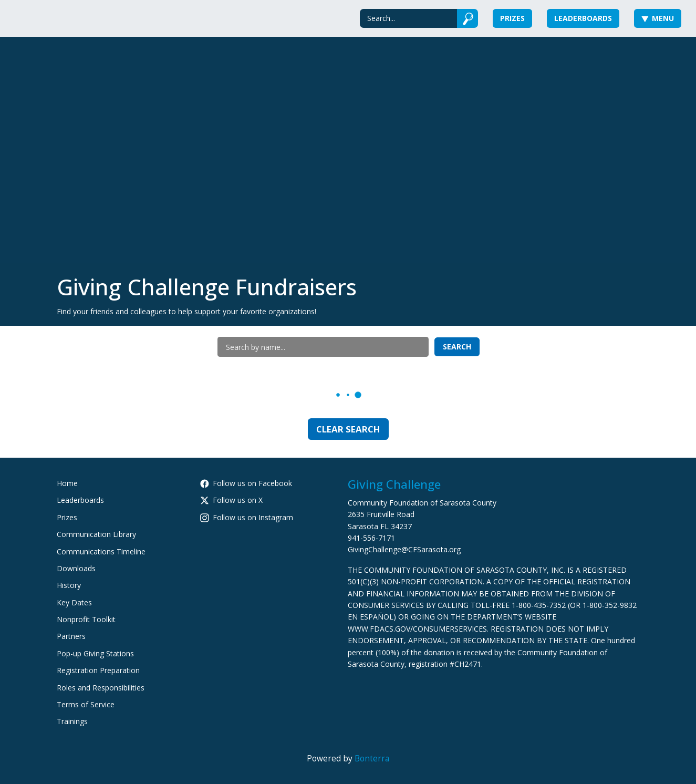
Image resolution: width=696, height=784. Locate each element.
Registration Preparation (98, 670)
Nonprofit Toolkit (86, 619)
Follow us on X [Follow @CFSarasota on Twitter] (231, 500)
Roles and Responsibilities (101, 688)
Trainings (72, 721)
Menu (658, 18)
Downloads (76, 568)
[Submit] (468, 18)
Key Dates (74, 602)
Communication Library (96, 534)
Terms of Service (86, 704)
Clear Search (348, 429)
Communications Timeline (101, 551)
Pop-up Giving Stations (95, 653)
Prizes (512, 18)
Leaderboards (583, 18)
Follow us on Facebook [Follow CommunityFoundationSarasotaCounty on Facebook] (246, 483)
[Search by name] (323, 347)
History (69, 585)
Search (457, 347)
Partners (71, 636)
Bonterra (372, 759)
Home (67, 483)
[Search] (408, 18)
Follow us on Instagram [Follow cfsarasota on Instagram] (247, 517)
